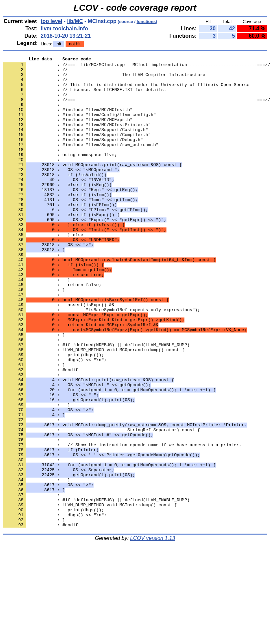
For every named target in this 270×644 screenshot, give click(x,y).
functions (146, 22)
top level (51, 21)
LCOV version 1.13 (153, 632)
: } (34, 337)
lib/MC (75, 21)
